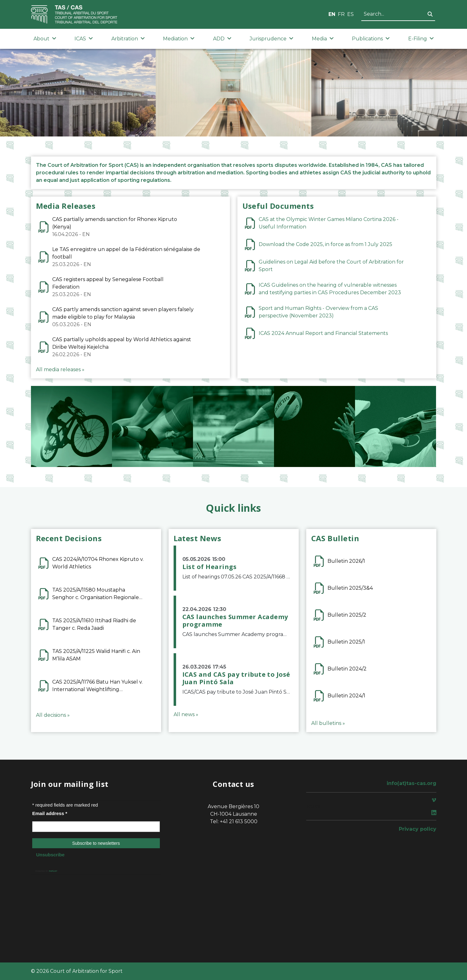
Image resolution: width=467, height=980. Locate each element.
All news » (186, 714)
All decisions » (53, 715)
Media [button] (323, 39)
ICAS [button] (84, 39)
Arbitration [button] (128, 39)
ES (350, 14)
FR (341, 14)
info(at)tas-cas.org (411, 783)
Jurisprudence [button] (272, 39)
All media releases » (60, 369)
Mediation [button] (179, 39)
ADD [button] (222, 39)
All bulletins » (328, 723)
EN (332, 14)
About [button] (45, 39)
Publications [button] (371, 39)
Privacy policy (418, 829)
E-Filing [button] (421, 39)
